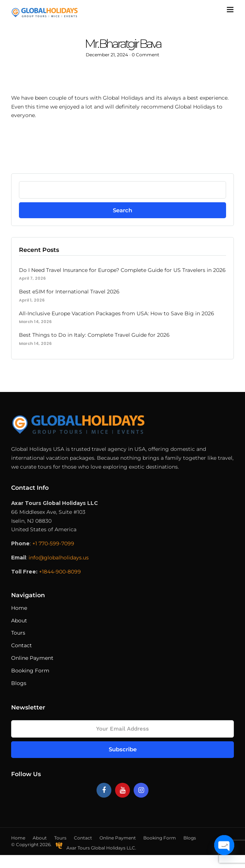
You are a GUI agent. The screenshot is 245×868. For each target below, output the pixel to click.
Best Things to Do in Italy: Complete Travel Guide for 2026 (94, 335)
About (19, 621)
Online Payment (32, 658)
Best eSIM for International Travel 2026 (69, 292)
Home (19, 608)
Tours (18, 633)
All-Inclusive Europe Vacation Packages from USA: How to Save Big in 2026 (117, 313)
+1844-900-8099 (60, 572)
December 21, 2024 (107, 55)
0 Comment (146, 55)
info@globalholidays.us (59, 558)
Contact (22, 645)
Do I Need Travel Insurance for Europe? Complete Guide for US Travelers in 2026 (122, 270)
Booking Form (30, 671)
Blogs (19, 683)
